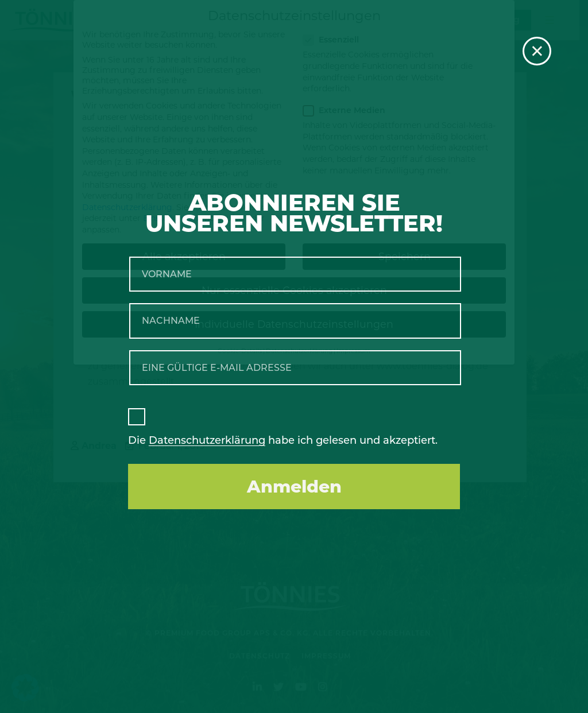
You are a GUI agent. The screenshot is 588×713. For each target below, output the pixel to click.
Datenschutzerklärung (207, 440)
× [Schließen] (537, 51)
